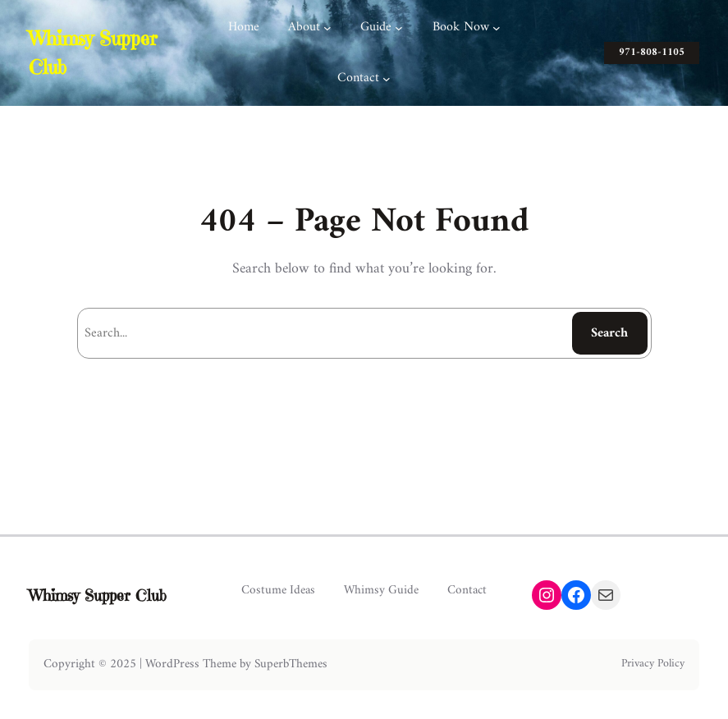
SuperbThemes (291, 664)
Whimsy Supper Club (98, 595)
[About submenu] (327, 28)
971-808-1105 (652, 52)
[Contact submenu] (387, 79)
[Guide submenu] (399, 28)
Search (609, 333)
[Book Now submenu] (497, 28)
